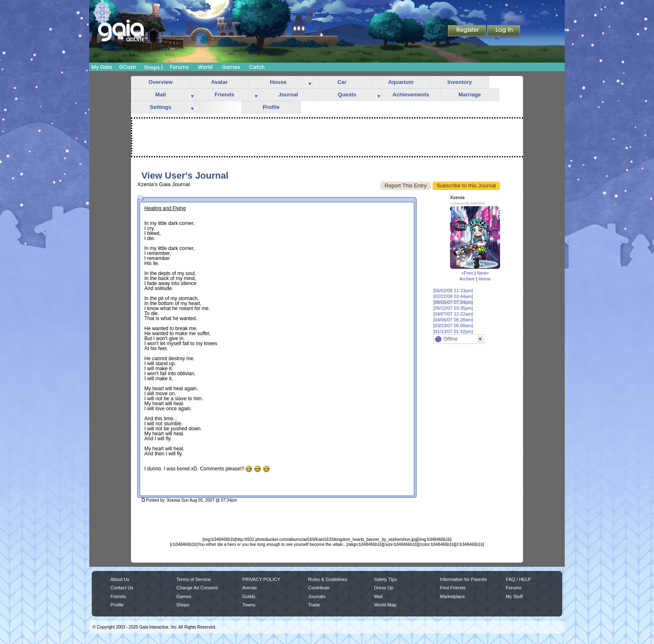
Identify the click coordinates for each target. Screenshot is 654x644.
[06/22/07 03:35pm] (453, 308)
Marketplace (453, 596)
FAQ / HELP (518, 579)
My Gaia (102, 67)
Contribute (319, 588)
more (310, 82)
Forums (179, 67)
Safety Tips (386, 579)
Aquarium (401, 82)
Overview (161, 82)
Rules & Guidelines (328, 579)
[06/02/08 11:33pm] (453, 290)
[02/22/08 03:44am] (453, 296)
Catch (257, 67)
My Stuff (514, 596)
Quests (347, 95)
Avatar (219, 82)
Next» (483, 273)
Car (342, 82)
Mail (160, 95)
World (205, 67)
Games (231, 67)
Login (504, 31)
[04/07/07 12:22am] (453, 314)
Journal (288, 95)
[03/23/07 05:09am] (453, 326)
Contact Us (122, 588)
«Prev (467, 273)
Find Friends (453, 588)
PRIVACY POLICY (261, 579)
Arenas (250, 588)
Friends (225, 95)
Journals (317, 596)
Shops (154, 67)
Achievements (411, 95)
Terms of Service (194, 579)
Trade (314, 605)
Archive (467, 279)
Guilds (249, 596)
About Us (120, 579)
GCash (128, 67)
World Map (385, 605)
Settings (160, 107)
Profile (271, 107)
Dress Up (384, 588)
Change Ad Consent (197, 588)
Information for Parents (463, 579)
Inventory (460, 82)
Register (468, 31)
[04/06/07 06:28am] (453, 320)
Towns (249, 605)
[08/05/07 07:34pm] (453, 302)
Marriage (470, 95)
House (278, 82)
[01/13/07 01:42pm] (453, 331)
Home (484, 279)
